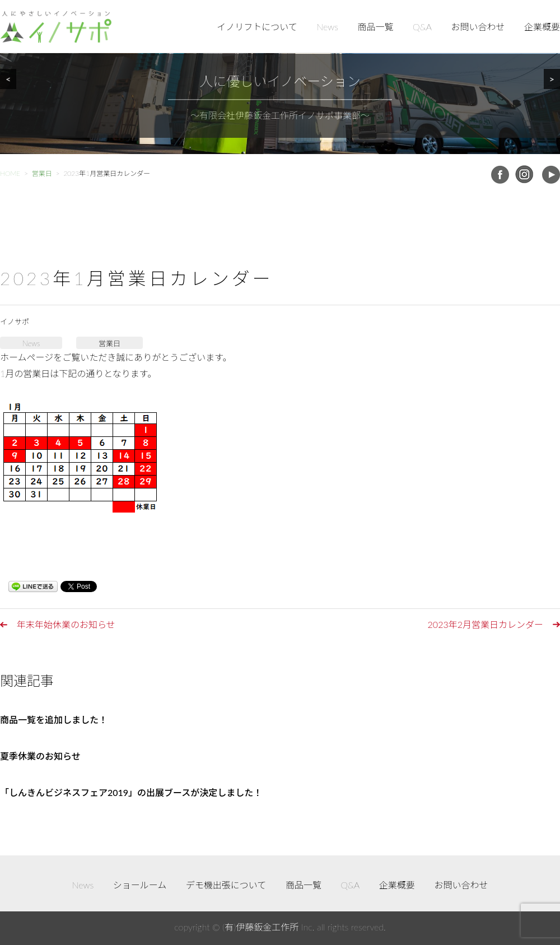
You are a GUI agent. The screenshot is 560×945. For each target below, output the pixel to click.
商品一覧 (376, 27)
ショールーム (140, 885)
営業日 (109, 343)
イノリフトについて (257, 27)
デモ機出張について (226, 885)
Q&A (422, 27)
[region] (280, 77)
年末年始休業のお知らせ (66, 624)
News (327, 27)
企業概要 (542, 27)
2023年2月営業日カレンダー (486, 624)
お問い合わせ (478, 27)
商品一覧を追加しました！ (54, 720)
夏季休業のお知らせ (40, 756)
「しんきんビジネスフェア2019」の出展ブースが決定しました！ (131, 792)
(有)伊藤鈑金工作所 (260, 927)
